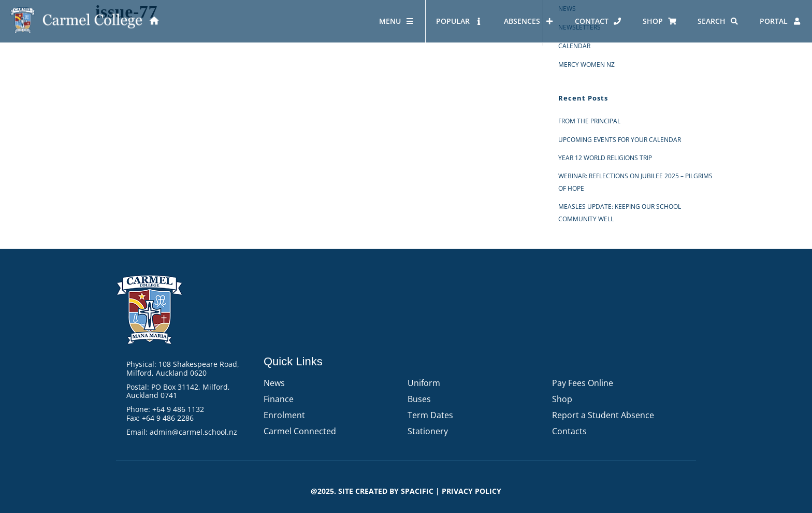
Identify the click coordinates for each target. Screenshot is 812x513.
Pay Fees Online (583, 383)
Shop (562, 399)
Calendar (574, 46)
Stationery (428, 431)
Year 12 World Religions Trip (605, 158)
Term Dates (430, 415)
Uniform (424, 383)
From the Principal (589, 121)
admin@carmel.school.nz (193, 432)
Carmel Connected (300, 431)
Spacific (417, 491)
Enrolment (284, 415)
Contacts (569, 431)
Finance (279, 399)
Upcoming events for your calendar (620, 140)
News (274, 383)
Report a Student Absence (603, 415)
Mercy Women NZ (586, 65)
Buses (419, 399)
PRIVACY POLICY (472, 491)
